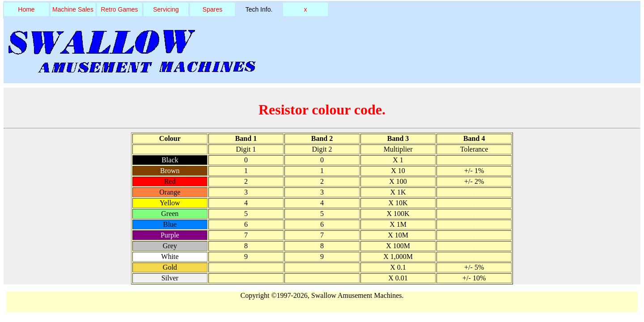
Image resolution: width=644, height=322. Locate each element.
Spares (212, 9)
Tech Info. (259, 9)
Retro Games (119, 9)
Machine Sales (73, 9)
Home (26, 9)
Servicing (166, 9)
